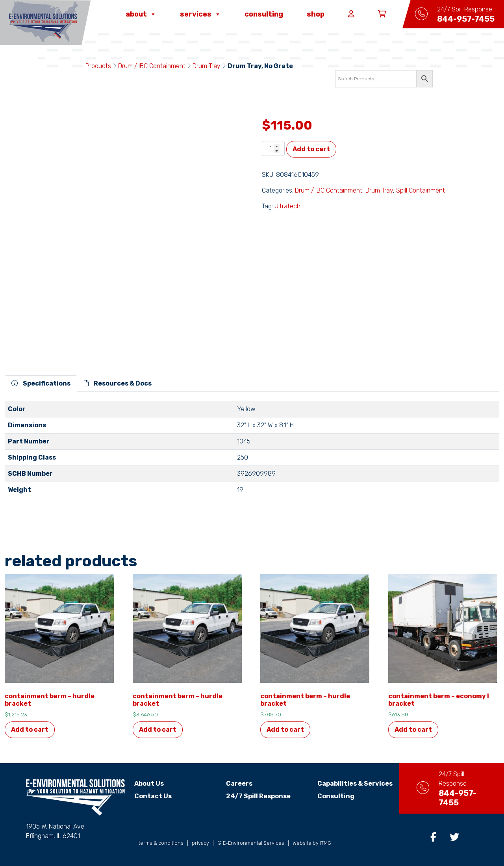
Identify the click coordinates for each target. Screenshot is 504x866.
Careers (234, 783)
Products (98, 66)
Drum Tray (207, 66)
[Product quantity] (273, 148)
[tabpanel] (252, 453)
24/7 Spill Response (254, 796)
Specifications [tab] (41, 383)
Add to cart (311, 149)
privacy (200, 843)
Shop (316, 14)
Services (200, 14)
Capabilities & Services (346, 783)
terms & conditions (161, 843)
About (141, 14)
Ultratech (287, 206)
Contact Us (153, 796)
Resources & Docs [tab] (118, 383)
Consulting (264, 14)
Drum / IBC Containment (152, 66)
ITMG (325, 843)
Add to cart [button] (30, 730)
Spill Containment (421, 190)
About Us (149, 783)
